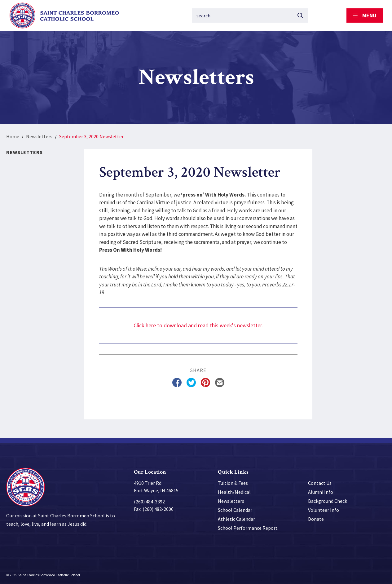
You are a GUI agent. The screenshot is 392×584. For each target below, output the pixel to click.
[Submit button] (300, 15)
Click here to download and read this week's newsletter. (198, 325)
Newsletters (39, 136)
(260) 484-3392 (149, 502)
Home (13, 136)
